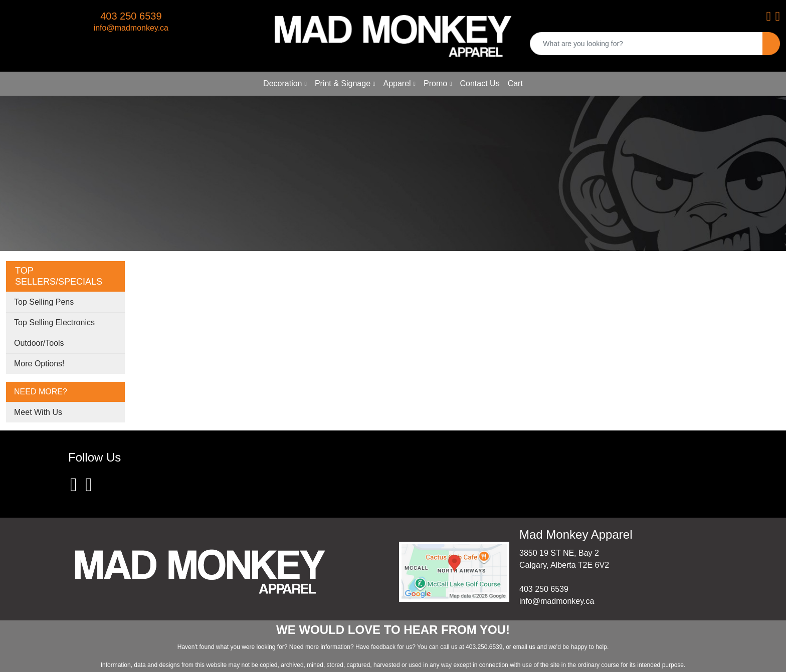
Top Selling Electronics (54, 322)
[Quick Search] (646, 44)
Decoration (282, 83)
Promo (435, 83)
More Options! (39, 364)
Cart (515, 83)
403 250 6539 (131, 16)
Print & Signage (343, 83)
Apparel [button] (397, 83)
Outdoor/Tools (39, 343)
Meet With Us (38, 412)
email (521, 647)
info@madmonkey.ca (131, 28)
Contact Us (480, 83)
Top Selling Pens (44, 302)
